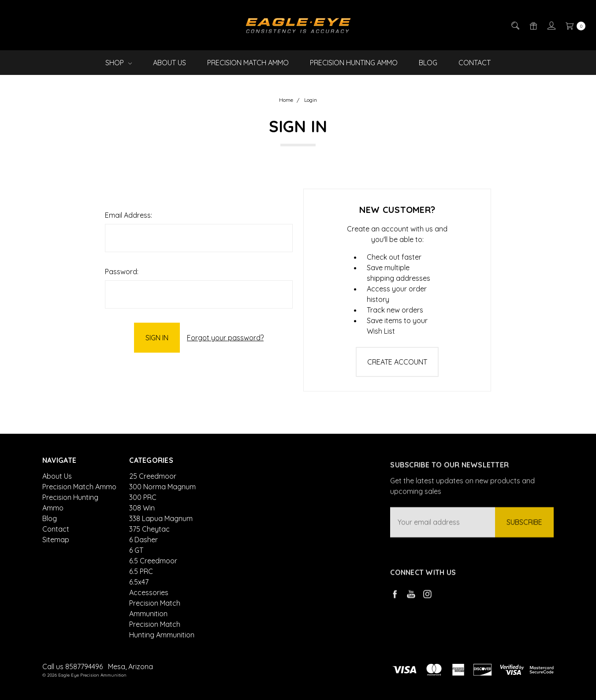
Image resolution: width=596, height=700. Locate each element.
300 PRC (143, 526)
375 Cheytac (149, 558)
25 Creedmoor (153, 505)
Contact (475, 63)
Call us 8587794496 (73, 666)
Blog (428, 63)
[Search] (515, 25)
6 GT (136, 579)
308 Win (142, 536)
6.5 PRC (141, 600)
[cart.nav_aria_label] (573, 25)
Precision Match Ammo (248, 63)
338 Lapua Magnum (161, 547)
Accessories (149, 621)
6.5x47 (139, 611)
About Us (169, 63)
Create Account (397, 362)
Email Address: (129, 215)
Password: (122, 272)
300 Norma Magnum (162, 515)
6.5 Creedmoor (153, 589)
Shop (119, 63)
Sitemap (56, 546)
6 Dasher (143, 568)
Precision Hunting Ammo (354, 63)
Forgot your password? (225, 338)
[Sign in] (551, 25)
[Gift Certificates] (533, 25)
